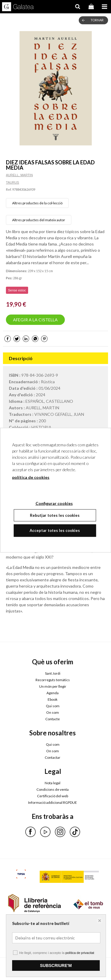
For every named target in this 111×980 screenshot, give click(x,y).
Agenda (53, 693)
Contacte (53, 719)
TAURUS (12, 182)
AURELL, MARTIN (19, 175)
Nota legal (53, 783)
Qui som (53, 706)
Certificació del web (53, 796)
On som (53, 712)
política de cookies (31, 477)
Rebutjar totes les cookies (55, 515)
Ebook (53, 699)
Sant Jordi (53, 673)
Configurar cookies (28, 966)
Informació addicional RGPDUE (53, 802)
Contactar (53, 757)
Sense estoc (17, 290)
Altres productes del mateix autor (39, 220)
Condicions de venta (53, 789)
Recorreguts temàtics (53, 680)
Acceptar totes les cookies (55, 530)
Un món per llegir (53, 686)
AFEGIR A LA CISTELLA (35, 320)
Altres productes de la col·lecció (37, 203)
